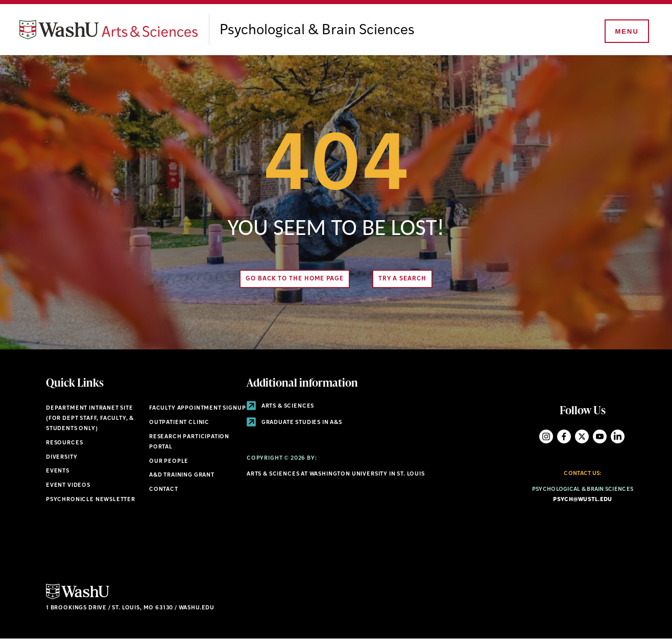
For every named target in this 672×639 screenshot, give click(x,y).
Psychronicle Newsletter (91, 500)
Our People (169, 462)
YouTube (600, 436)
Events (58, 471)
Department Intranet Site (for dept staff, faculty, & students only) (90, 419)
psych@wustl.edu (582, 500)
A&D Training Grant (182, 475)
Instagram (546, 436)
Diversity (62, 457)
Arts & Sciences (280, 406)
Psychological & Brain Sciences (317, 31)
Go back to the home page (295, 279)
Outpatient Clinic (179, 423)
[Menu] (626, 32)
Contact (164, 490)
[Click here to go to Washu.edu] (78, 598)
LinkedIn (618, 436)
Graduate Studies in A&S (294, 423)
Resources (64, 443)
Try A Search (402, 279)
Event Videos (68, 486)
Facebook (564, 436)
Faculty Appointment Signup (197, 408)
